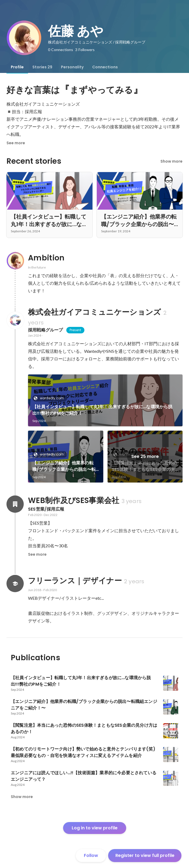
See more (16, 143)
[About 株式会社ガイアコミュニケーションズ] (15, 320)
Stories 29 (42, 67)
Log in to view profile (95, 828)
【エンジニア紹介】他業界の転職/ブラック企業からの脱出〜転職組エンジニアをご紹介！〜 (64, 466)
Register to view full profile (145, 855)
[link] (105, 400)
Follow (91, 855)
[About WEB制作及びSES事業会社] (15, 504)
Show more (171, 161)
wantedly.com (50, 398)
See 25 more (145, 456)
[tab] (17, 67)
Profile (17, 67)
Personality (72, 67)
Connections (105, 67)
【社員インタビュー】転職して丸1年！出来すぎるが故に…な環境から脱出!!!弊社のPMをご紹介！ (102, 410)
